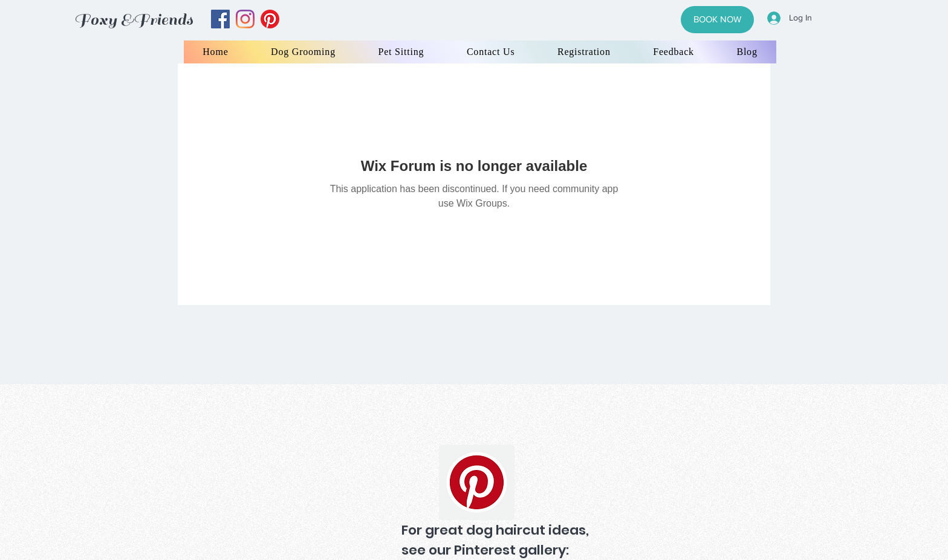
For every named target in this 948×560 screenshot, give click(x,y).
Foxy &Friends (134, 20)
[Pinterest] (477, 482)
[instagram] (245, 19)
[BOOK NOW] (717, 20)
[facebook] (220, 19)
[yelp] (270, 19)
